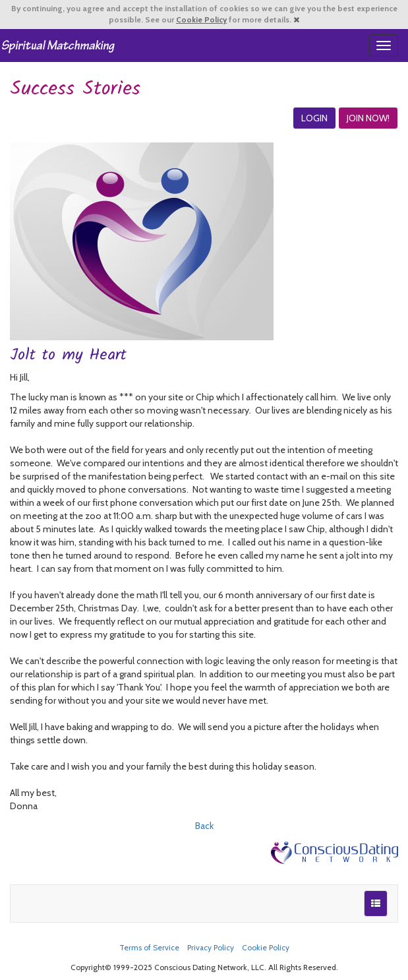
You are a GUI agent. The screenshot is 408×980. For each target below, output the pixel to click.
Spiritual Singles (58, 46)
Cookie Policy (201, 20)
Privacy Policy (211, 948)
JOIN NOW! (368, 118)
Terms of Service (149, 948)
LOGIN (314, 118)
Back (204, 826)
